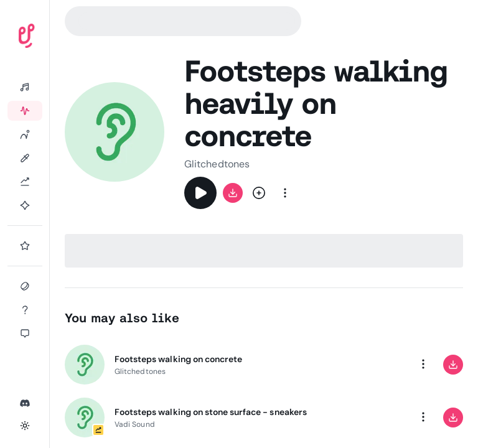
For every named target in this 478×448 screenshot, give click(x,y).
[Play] (200, 193)
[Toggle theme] (25, 426)
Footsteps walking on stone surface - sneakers (211, 412)
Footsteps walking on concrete (178, 359)
